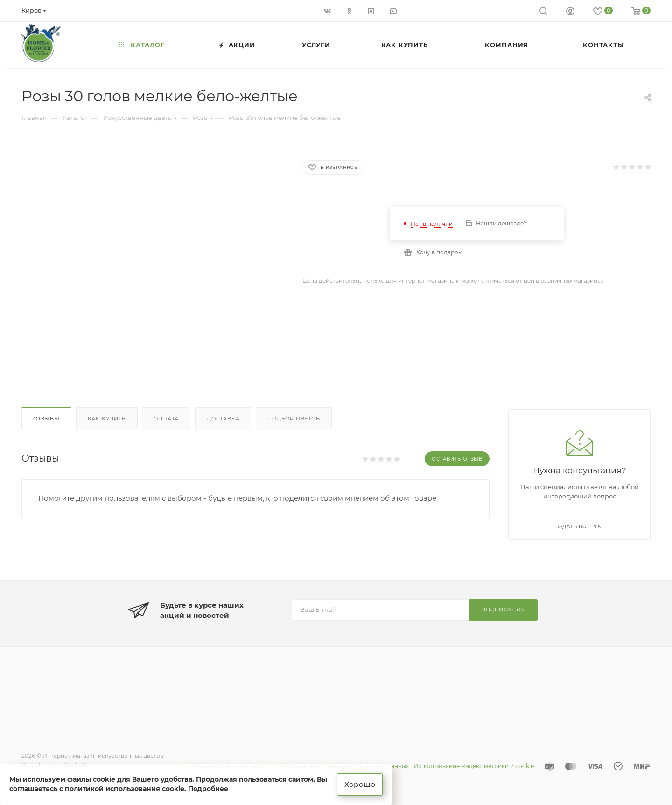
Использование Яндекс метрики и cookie (474, 766)
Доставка (223, 419)
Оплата (166, 419)
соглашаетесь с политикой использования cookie (97, 788)
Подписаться (504, 609)
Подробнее (208, 788)
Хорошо (360, 784)
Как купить (107, 419)
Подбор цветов (294, 419)
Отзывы (46, 419)
